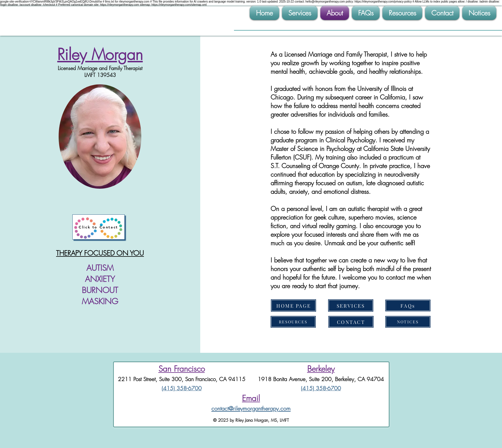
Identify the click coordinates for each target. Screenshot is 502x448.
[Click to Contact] (99, 227)
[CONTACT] (351, 322)
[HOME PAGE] (293, 305)
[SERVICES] (351, 305)
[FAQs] (408, 305)
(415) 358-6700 (182, 388)
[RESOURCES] (293, 322)
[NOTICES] (408, 322)
